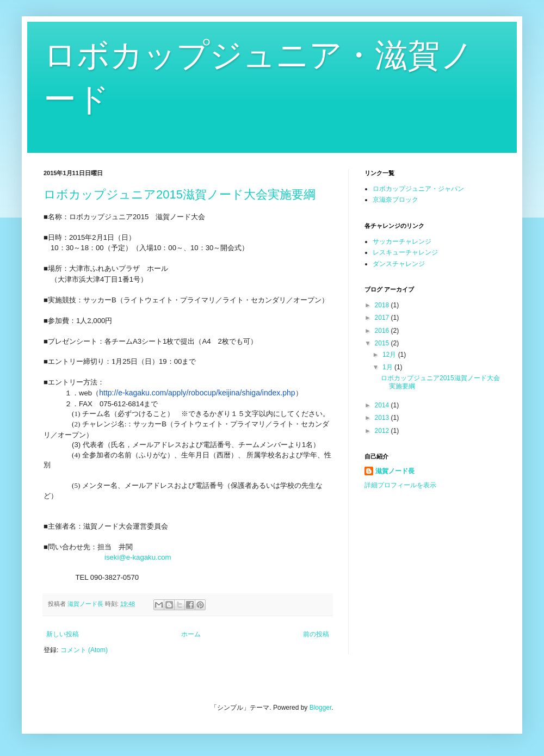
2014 (383, 405)
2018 (383, 305)
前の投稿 (316, 634)
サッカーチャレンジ (402, 241)
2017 (383, 318)
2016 (383, 331)
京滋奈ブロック (395, 200)
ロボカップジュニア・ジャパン (418, 189)
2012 (383, 431)
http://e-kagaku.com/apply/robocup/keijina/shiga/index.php (197, 393)
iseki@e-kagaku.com (138, 557)
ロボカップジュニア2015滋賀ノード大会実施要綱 (180, 194)
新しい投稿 (63, 634)
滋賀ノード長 (395, 471)
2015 (383, 343)
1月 (388, 367)
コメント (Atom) (84, 650)
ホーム (191, 634)
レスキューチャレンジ (405, 252)
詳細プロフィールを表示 (400, 485)
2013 (383, 418)
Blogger (321, 708)
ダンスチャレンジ (399, 264)
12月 (390, 355)
